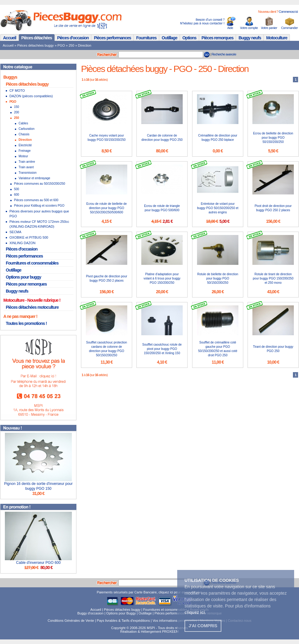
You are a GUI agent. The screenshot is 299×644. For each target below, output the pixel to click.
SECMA (15, 232)
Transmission (28, 173)
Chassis (24, 134)
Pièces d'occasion (73, 38)
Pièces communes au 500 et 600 (36, 200)
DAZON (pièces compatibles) (31, 96)
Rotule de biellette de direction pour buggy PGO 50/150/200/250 (218, 278)
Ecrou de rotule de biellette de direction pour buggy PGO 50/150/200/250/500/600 (107, 208)
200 (17, 112)
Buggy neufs (250, 38)
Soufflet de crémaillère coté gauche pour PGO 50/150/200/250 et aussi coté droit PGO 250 (218, 349)
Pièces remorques (218, 38)
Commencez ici (288, 12)
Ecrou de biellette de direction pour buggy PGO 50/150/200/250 (273, 138)
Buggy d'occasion (90, 613)
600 (17, 195)
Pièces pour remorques (26, 284)
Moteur (23, 156)
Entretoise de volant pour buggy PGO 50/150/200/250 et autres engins (218, 208)
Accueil (10, 38)
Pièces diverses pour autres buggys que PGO (39, 214)
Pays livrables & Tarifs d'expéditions (123, 621)
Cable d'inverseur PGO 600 (38, 563)
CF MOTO (17, 91)
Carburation (26, 129)
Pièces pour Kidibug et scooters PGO (39, 206)
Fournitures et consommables (32, 263)
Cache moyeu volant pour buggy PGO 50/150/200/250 (107, 138)
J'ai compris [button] (203, 626)
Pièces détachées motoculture (32, 307)
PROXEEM (170, 632)
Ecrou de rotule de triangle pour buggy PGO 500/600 (162, 208)
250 (72, 45)
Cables (23, 123)
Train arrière (27, 162)
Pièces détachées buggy (36, 45)
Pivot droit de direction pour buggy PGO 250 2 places (273, 208)
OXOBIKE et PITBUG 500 (29, 237)
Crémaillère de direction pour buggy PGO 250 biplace (218, 138)
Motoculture (277, 38)
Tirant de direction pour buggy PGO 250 (273, 349)
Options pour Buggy (121, 613)
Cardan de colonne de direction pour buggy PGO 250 (162, 138)
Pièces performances (112, 38)
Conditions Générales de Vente (71, 621)
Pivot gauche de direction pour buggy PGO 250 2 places (106, 278)
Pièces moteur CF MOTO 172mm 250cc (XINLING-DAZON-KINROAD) (39, 224)
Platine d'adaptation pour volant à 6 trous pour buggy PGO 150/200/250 (162, 278)
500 (17, 189)
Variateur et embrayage (34, 178)
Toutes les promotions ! (26, 323)
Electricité (25, 145)
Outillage (169, 38)
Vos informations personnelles (175, 621)
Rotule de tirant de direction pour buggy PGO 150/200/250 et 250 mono (273, 278)
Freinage (25, 151)
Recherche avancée (224, 54)
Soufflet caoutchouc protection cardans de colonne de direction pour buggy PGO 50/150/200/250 (107, 349)
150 (17, 107)
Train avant (26, 167)
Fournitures (146, 38)
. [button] (195, 612)
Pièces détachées (37, 38)
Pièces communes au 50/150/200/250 (40, 184)
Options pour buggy (23, 277)
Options (189, 38)
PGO (61, 45)
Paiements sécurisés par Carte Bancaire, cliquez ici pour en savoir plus (150, 592)
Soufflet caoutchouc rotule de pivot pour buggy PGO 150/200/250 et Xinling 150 (162, 349)
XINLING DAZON (23, 243)
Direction (84, 45)
